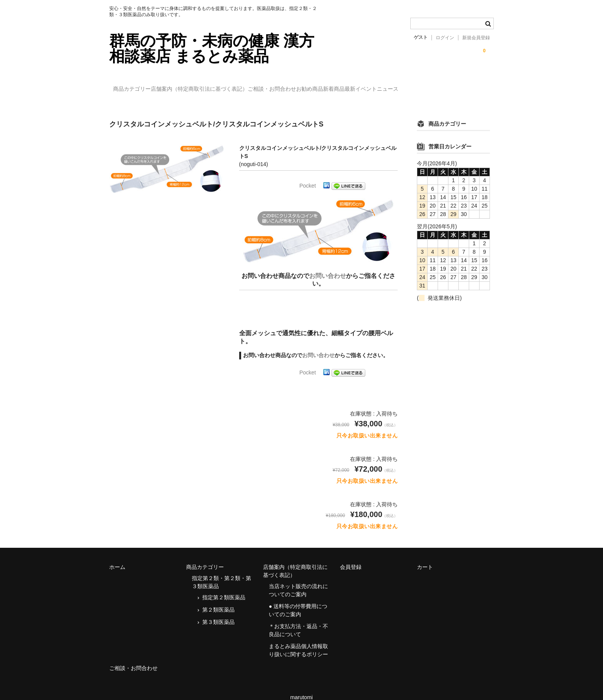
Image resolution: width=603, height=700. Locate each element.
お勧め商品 (361, 85)
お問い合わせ (328, 265)
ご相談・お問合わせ (308, 85)
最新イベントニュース (455, 85)
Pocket (308, 175)
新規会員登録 (476, 38)
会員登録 (351, 556)
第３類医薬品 (218, 611)
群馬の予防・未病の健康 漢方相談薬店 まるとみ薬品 (212, 48)
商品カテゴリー (136, 85)
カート (425, 556)
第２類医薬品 (218, 599)
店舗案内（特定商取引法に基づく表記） (219, 85)
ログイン (445, 38)
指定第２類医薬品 (224, 586)
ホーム (117, 556)
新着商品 (401, 85)
